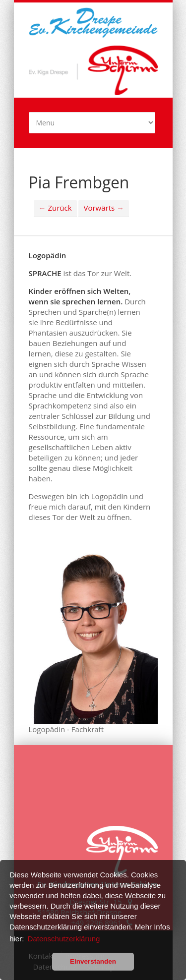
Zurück (55, 208)
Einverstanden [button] (93, 961)
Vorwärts (104, 208)
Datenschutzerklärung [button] (64, 939)
